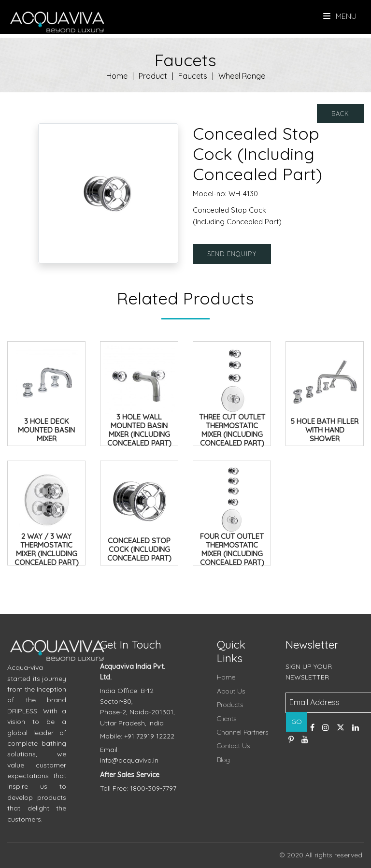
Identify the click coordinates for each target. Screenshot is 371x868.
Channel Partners (243, 732)
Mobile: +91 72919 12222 (137, 736)
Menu (340, 16)
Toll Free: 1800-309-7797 (138, 788)
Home (117, 76)
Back (340, 114)
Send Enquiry (232, 254)
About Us (231, 691)
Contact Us (233, 746)
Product (153, 76)
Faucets (193, 76)
